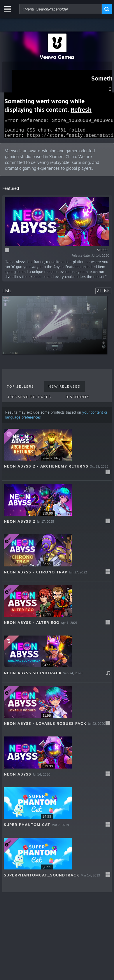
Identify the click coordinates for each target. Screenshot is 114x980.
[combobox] (60, 9)
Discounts (78, 400)
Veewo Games (57, 57)
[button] (57, 457)
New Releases (64, 390)
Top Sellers (20, 390)
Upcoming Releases (29, 400)
